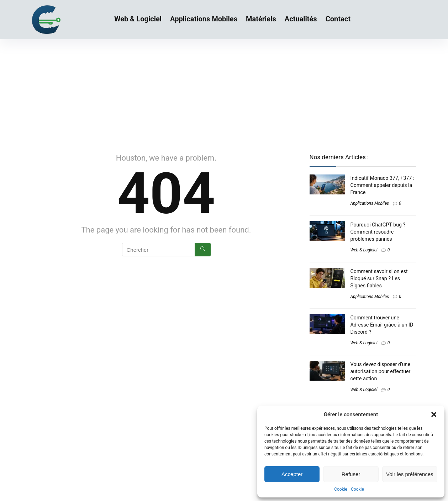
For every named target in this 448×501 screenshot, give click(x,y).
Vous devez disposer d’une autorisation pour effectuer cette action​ (381, 371)
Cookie (341, 489)
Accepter (292, 474)
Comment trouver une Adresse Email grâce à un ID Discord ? (382, 325)
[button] (434, 414)
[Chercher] (203, 250)
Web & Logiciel (138, 19)
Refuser (351, 474)
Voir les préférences (410, 474)
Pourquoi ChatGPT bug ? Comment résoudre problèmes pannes (378, 232)
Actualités (301, 19)
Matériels (261, 19)
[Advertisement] (224, 93)
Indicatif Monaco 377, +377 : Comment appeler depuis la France (383, 185)
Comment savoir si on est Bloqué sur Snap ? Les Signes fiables (379, 278)
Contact (338, 19)
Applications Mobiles (204, 19)
